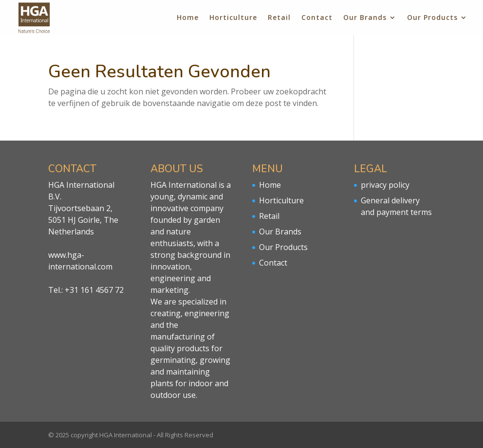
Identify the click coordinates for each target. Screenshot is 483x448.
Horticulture (233, 18)
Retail (279, 18)
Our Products (432, 18)
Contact (317, 18)
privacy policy (385, 185)
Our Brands (365, 18)
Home (188, 18)
